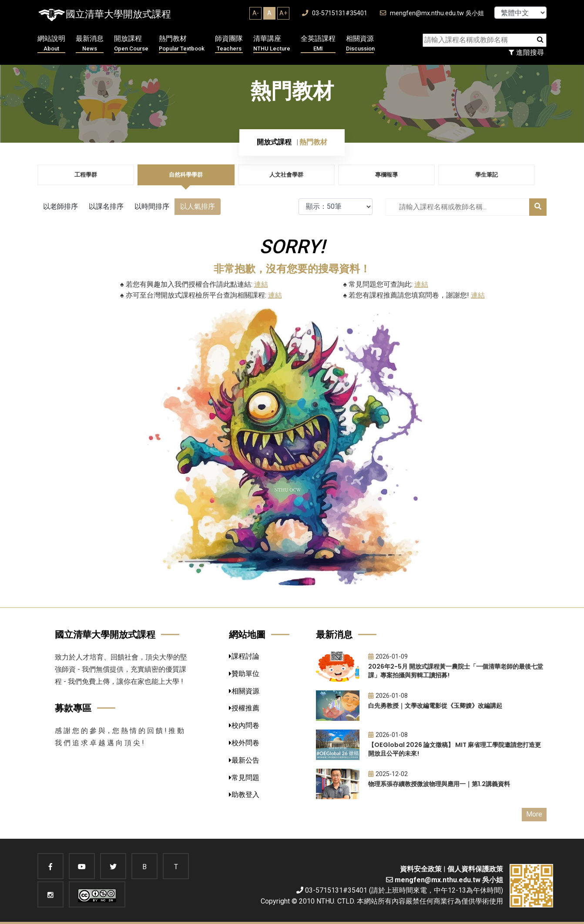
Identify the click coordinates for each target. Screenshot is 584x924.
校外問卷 (244, 743)
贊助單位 (244, 674)
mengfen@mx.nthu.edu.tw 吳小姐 (432, 13)
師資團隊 (229, 44)
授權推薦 (244, 708)
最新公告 (244, 760)
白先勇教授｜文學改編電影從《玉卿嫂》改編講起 (435, 706)
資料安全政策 (421, 869)
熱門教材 (182, 44)
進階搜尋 (526, 52)
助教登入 (244, 795)
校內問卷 (244, 725)
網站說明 (51, 44)
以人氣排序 (198, 206)
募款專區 (73, 708)
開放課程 (131, 44)
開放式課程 (274, 142)
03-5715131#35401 (335, 13)
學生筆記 (487, 175)
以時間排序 (152, 206)
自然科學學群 (186, 175)
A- (256, 13)
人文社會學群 (286, 175)
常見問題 (244, 778)
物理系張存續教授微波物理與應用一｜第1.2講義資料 (439, 784)
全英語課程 (318, 44)
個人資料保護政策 (475, 869)
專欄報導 (386, 175)
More (534, 814)
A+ (283, 13)
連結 (261, 284)
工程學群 (86, 175)
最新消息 (90, 44)
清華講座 (272, 44)
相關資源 (360, 44)
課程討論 (244, 656)
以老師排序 (60, 206)
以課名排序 (106, 206)
